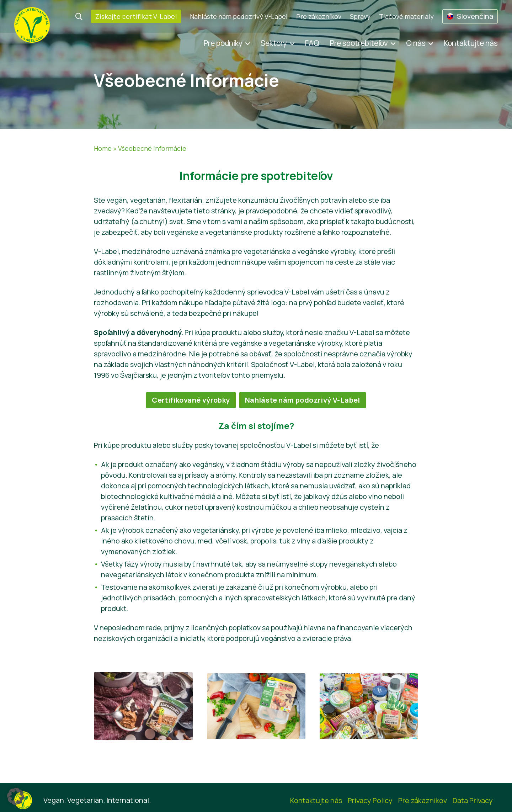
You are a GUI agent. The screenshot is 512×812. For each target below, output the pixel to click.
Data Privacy (473, 800)
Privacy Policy (370, 800)
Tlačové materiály (406, 16)
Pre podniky (223, 43)
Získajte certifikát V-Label (136, 16)
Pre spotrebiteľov (359, 43)
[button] (16, 796)
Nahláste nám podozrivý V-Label (239, 16)
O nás (416, 43)
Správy (360, 16)
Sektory (274, 43)
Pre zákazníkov (319, 16)
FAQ (312, 43)
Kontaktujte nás (471, 43)
